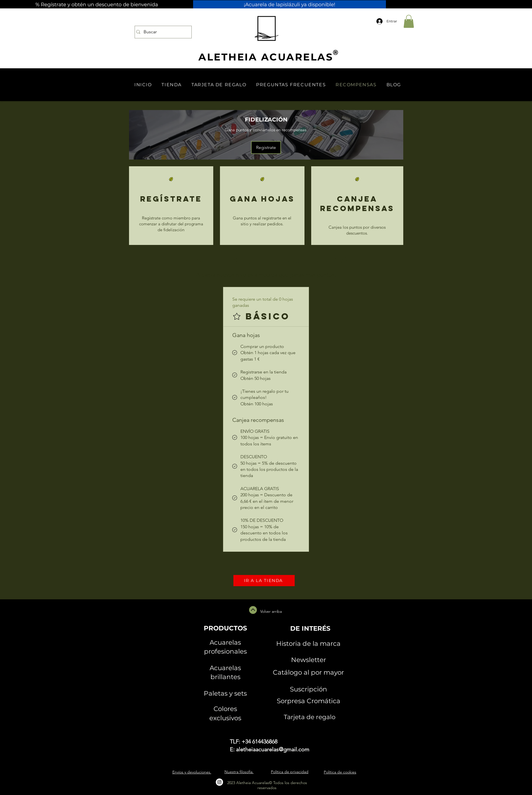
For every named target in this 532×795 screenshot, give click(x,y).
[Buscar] (162, 32)
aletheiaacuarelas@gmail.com (273, 749)
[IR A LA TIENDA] (264, 581)
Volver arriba (271, 611)
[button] (409, 21)
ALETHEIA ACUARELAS (266, 57)
